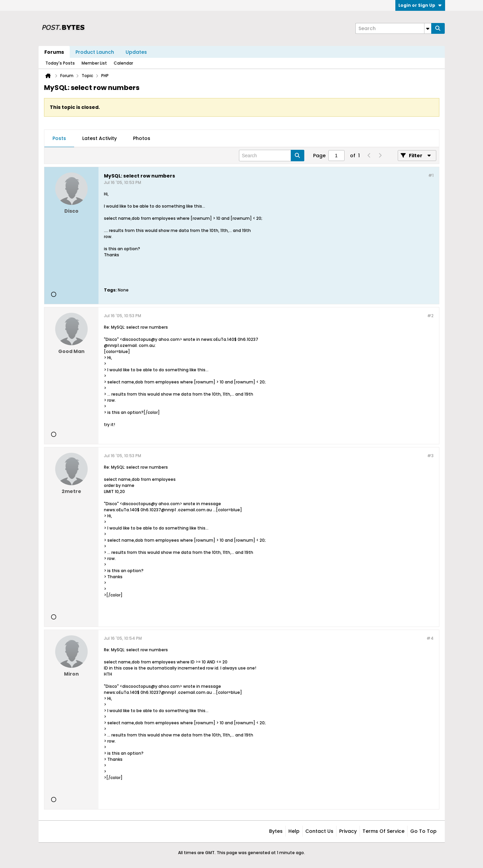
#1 (431, 175)
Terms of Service (383, 831)
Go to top (423, 831)
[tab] (59, 139)
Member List (94, 63)
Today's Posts (60, 63)
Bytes (276, 831)
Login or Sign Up (420, 5)
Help (294, 831)
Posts (59, 138)
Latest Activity (100, 138)
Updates (136, 52)
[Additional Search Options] (428, 28)
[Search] (393, 28)
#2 (430, 316)
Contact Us (319, 831)
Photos (142, 138)
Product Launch (95, 52)
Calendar (123, 63)
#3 (430, 456)
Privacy (348, 831)
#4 (430, 638)
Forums (54, 52)
